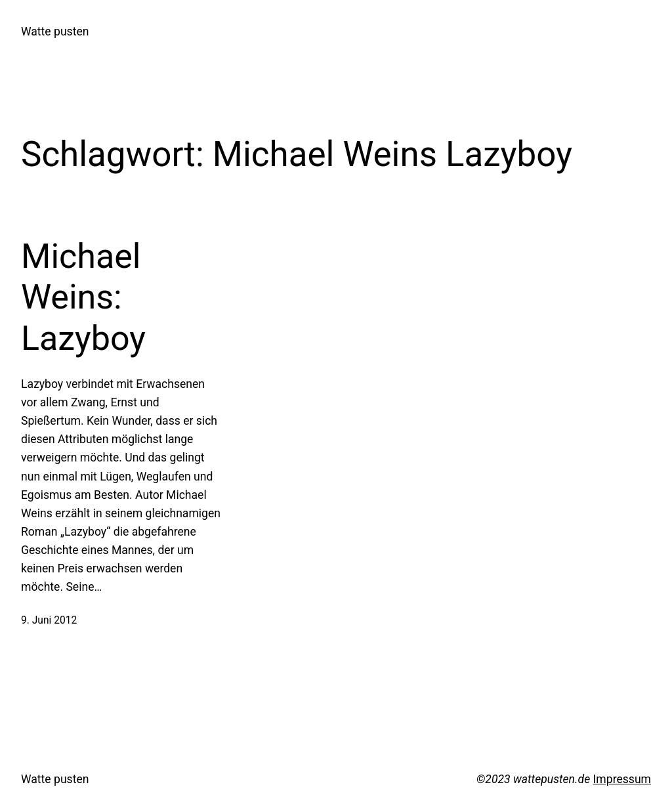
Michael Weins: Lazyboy (83, 297)
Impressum (622, 779)
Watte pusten (55, 32)
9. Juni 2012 (49, 620)
